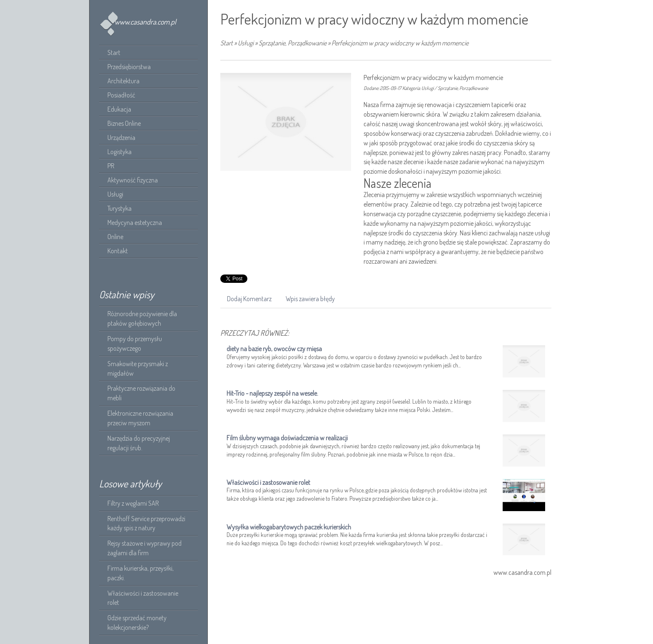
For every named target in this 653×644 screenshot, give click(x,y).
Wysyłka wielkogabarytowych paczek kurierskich (289, 527)
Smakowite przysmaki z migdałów (138, 368)
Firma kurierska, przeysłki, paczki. (141, 573)
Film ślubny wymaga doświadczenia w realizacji (287, 438)
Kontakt (118, 251)
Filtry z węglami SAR (133, 503)
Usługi (246, 43)
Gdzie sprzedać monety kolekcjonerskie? (137, 623)
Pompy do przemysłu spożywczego (135, 343)
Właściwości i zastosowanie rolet (143, 598)
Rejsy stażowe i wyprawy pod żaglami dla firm (145, 548)
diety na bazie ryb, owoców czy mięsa (274, 349)
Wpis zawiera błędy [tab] (310, 299)
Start (227, 43)
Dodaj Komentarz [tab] (249, 299)
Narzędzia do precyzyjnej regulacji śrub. (139, 443)
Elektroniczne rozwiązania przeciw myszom (140, 418)
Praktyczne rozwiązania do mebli (141, 393)
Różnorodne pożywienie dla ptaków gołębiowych (142, 318)
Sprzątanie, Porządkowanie (293, 43)
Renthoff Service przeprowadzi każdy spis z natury (146, 523)
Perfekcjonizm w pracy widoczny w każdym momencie (400, 43)
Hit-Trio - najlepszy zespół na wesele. (272, 393)
